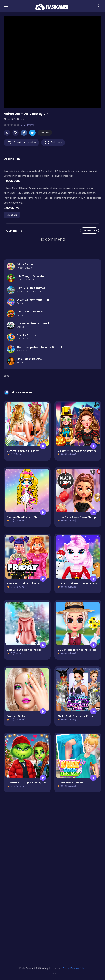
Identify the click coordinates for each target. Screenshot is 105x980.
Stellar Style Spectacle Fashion (77, 716)
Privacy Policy (78, 968)
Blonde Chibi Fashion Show (24, 517)
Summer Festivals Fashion (23, 451)
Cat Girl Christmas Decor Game (77, 583)
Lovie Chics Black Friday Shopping (79, 517)
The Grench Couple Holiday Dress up (30, 783)
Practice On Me (16, 716)
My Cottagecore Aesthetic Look (77, 650)
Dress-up (12, 215)
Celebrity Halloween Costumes (77, 451)
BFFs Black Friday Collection (24, 583)
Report (45, 133)
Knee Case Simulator (71, 783)
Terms (66, 968)
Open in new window (21, 142)
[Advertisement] (52, 839)
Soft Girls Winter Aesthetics (24, 650)
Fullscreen (53, 142)
